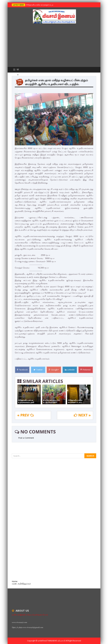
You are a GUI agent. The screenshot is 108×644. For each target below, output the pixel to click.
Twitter (38, 370)
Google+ (54, 370)
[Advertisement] (54, 46)
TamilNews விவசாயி (56, 641)
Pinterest (86, 370)
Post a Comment (26, 438)
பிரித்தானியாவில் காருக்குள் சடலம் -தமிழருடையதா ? (47, 5)
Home (15, 581)
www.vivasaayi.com (19, 622)
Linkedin (70, 370)
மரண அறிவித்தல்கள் (21, 584)
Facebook (22, 370)
